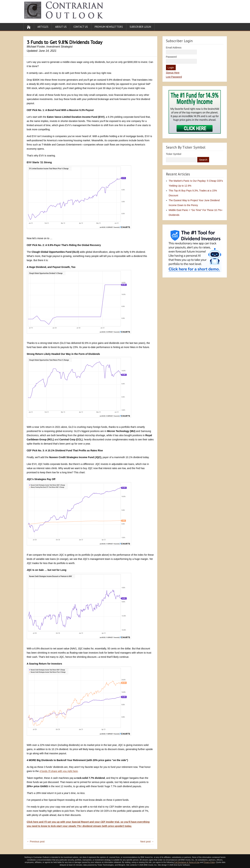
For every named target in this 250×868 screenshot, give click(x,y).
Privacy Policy (209, 862)
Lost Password (174, 77)
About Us (61, 27)
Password (171, 57)
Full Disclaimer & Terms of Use (187, 862)
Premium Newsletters (109, 27)
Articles (43, 27)
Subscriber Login (140, 27)
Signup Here (173, 73)
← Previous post (36, 842)
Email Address (174, 48)
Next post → (147, 842)
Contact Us (81, 27)
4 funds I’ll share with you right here (59, 771)
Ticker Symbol (174, 154)
